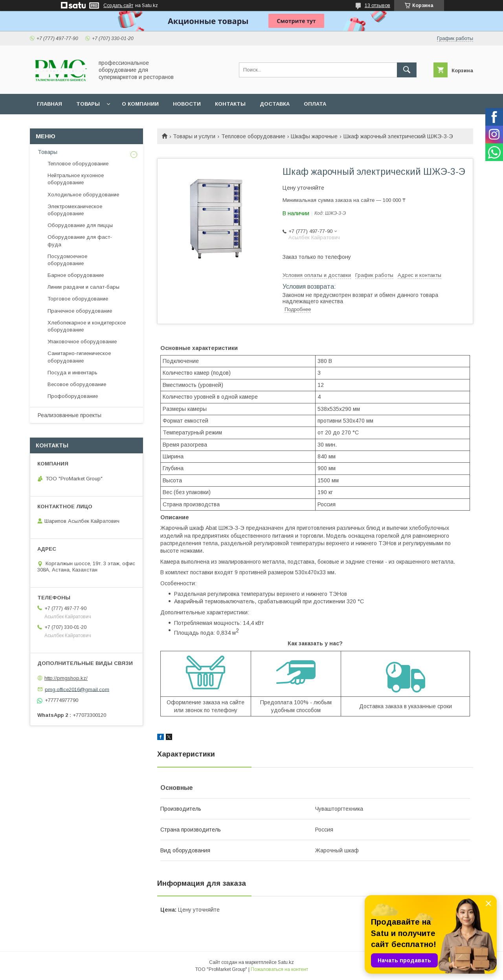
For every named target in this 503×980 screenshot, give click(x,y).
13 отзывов (377, 5)
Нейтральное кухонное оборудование (76, 179)
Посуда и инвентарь (73, 373)
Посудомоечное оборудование (67, 260)
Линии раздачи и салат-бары (84, 287)
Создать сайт (118, 5)
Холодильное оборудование (83, 195)
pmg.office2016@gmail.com (77, 689)
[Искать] (407, 70)
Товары (88, 104)
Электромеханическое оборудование (75, 210)
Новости (187, 104)
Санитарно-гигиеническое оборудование (79, 357)
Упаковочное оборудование (82, 342)
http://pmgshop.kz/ (66, 678)
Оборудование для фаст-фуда (80, 241)
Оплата (315, 104)
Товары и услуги (194, 136)
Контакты (230, 104)
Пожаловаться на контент (279, 969)
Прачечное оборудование (80, 311)
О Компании (140, 104)
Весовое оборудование (77, 384)
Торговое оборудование (78, 299)
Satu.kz (286, 962)
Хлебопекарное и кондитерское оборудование (87, 326)
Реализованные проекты (70, 415)
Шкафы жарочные (314, 136)
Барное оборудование (76, 275)
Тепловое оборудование (253, 136)
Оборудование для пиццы (80, 225)
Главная (50, 104)
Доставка (275, 104)
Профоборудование (73, 396)
